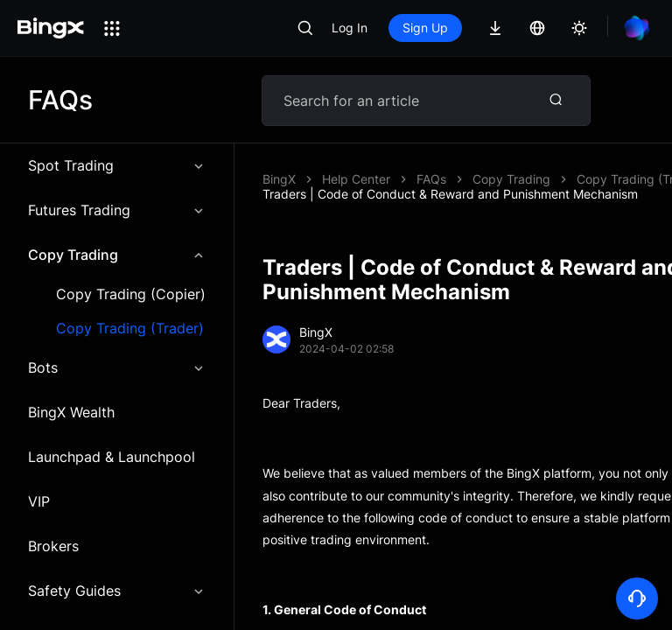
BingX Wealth (71, 412)
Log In (350, 28)
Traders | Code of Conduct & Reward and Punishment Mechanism (450, 194)
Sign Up (425, 28)
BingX (279, 179)
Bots (117, 367)
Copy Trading (117, 255)
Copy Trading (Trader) (130, 329)
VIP (39, 501)
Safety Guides (117, 591)
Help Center (356, 179)
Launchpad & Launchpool (112, 457)
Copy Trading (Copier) (131, 294)
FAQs (431, 179)
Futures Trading (117, 210)
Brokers (53, 546)
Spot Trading (117, 165)
